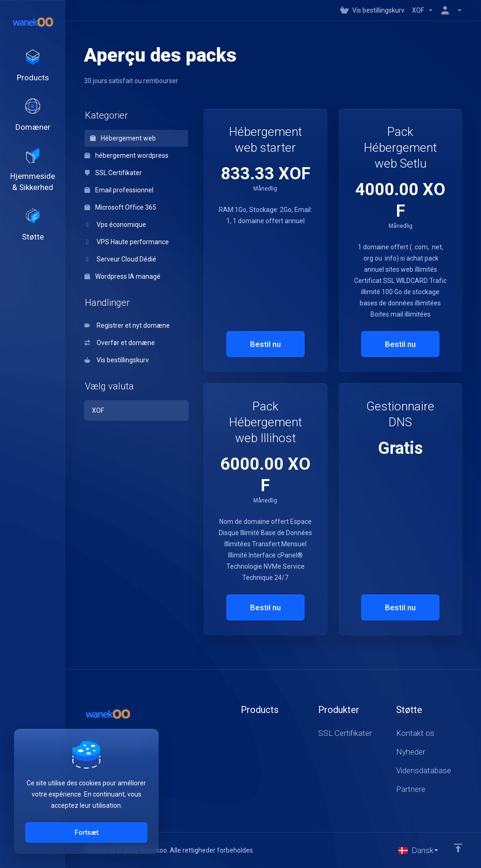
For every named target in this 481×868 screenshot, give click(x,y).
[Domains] (33, 121)
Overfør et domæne (120, 343)
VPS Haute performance (127, 242)
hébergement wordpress (126, 155)
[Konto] (450, 10)
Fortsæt (87, 833)
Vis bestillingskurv (117, 360)
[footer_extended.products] (33, 68)
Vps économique (115, 225)
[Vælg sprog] (419, 850)
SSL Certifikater (113, 173)
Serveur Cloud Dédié (120, 259)
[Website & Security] (33, 179)
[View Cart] (372, 10)
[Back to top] (458, 848)
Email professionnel (119, 190)
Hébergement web (123, 138)
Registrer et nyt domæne (127, 325)
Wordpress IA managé (122, 276)
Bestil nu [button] (265, 344)
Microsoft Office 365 (120, 207)
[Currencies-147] (423, 10)
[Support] (33, 238)
